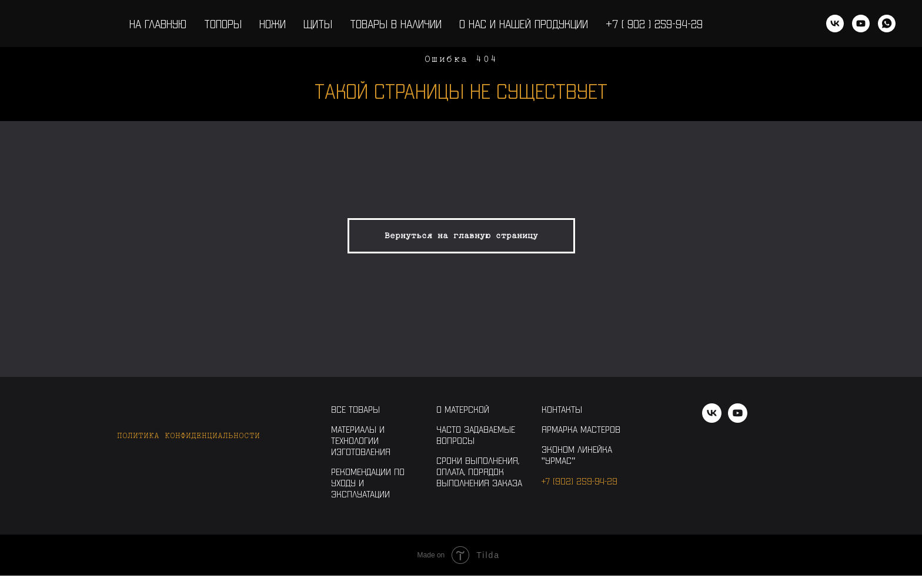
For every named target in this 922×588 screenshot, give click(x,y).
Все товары (355, 409)
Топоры (223, 24)
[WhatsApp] (887, 24)
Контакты (562, 409)
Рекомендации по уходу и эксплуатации (368, 482)
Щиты (318, 24)
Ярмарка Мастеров (581, 429)
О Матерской (463, 409)
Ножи (273, 24)
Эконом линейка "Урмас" (577, 455)
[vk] (835, 24)
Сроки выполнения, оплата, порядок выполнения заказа (479, 471)
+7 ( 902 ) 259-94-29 (654, 24)
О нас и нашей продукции (524, 24)
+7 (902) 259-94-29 (579, 481)
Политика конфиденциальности (188, 435)
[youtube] (861, 24)
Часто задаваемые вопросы (476, 435)
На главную (158, 24)
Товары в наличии (396, 24)
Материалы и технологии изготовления (361, 440)
